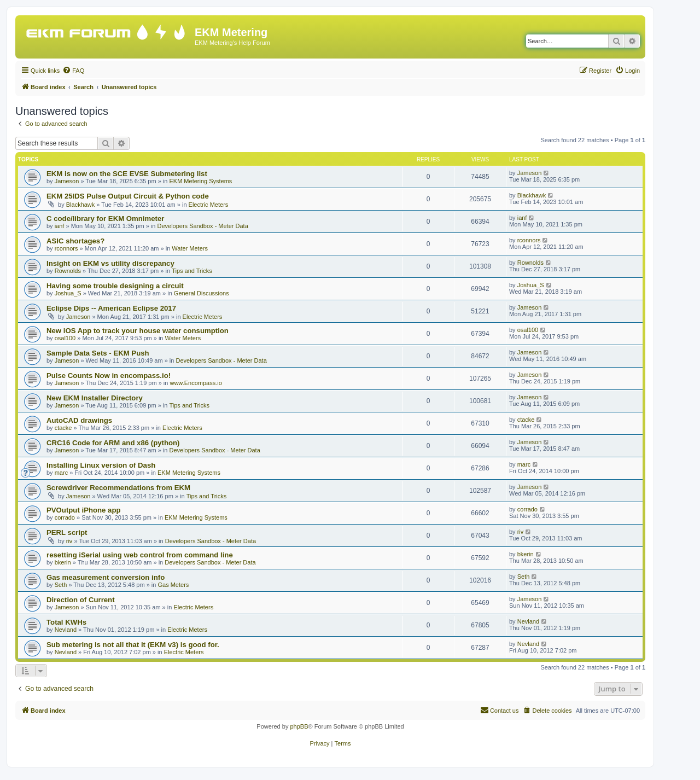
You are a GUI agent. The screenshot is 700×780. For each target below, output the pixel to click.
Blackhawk (81, 205)
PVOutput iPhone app (84, 510)
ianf (60, 226)
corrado (65, 517)
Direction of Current (81, 600)
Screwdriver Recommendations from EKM (118, 488)
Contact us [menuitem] (500, 710)
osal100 (65, 338)
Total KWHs (66, 622)
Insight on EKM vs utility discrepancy (110, 263)
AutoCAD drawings (79, 420)
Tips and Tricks (192, 271)
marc (61, 473)
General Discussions (202, 293)
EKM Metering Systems (200, 181)
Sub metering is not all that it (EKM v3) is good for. (133, 645)
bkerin (63, 562)
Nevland (66, 630)
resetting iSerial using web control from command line (140, 555)
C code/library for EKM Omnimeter (105, 219)
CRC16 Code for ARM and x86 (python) (113, 443)
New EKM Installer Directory (95, 398)
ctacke (63, 428)
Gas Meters (173, 585)
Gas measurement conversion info (106, 577)
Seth (61, 585)
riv (69, 541)
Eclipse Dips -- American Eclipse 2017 (111, 308)
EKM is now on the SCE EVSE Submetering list (127, 174)
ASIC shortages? (75, 241)
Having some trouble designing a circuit (115, 286)
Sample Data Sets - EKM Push (98, 353)
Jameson (67, 181)
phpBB (299, 726)
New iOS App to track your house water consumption (138, 331)
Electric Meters (209, 205)
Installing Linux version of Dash (101, 465)
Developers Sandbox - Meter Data (202, 226)
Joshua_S (68, 293)
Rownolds (68, 271)
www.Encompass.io (196, 383)
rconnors (66, 248)
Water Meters (190, 248)
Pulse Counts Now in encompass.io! (109, 376)
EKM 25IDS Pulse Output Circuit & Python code (128, 196)
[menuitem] (73, 71)
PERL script (67, 532)
